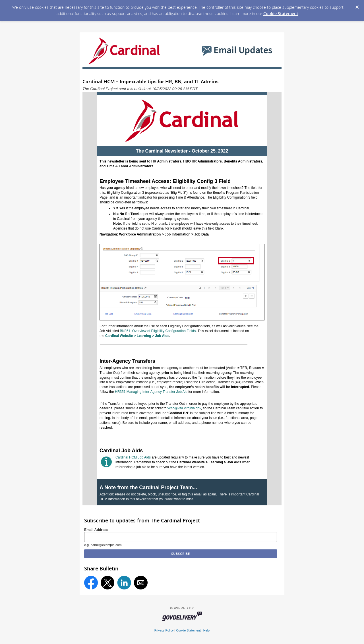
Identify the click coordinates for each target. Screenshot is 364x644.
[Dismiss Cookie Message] (357, 5)
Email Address (96, 530)
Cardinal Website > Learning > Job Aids (137, 336)
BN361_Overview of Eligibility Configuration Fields (158, 331)
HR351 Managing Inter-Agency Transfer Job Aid (151, 392)
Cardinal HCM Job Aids (133, 457)
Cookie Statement (281, 13)
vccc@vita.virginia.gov (184, 408)
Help (206, 630)
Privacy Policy (164, 630)
